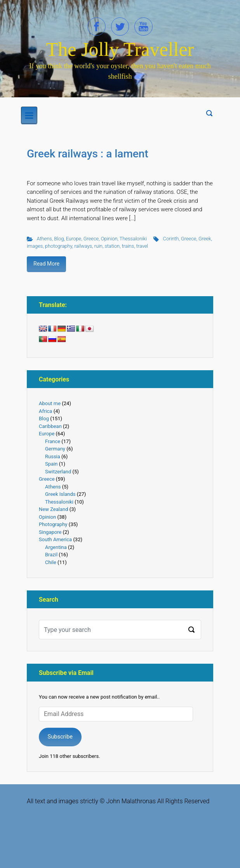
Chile (51, 562)
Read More (46, 264)
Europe (74, 239)
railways (83, 246)
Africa (45, 411)
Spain (51, 464)
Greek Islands (60, 494)
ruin (98, 246)
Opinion (109, 239)
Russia (53, 456)
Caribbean (50, 426)
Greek (205, 239)
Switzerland (58, 472)
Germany (55, 449)
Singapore (50, 532)
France (53, 441)
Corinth (171, 239)
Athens (44, 239)
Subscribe (60, 737)
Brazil (51, 555)
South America (55, 539)
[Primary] (29, 115)
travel (142, 246)
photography (59, 246)
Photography (53, 524)
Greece (91, 239)
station (112, 246)
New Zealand (54, 509)
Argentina (56, 547)
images (35, 246)
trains (128, 246)
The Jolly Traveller (120, 49)
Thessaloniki (133, 239)
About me (50, 403)
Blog (59, 239)
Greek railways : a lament (88, 154)
